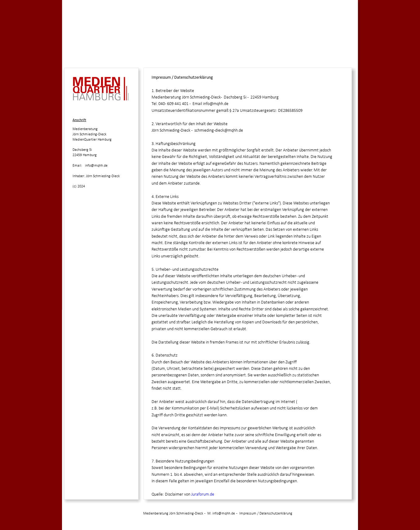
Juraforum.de (203, 495)
